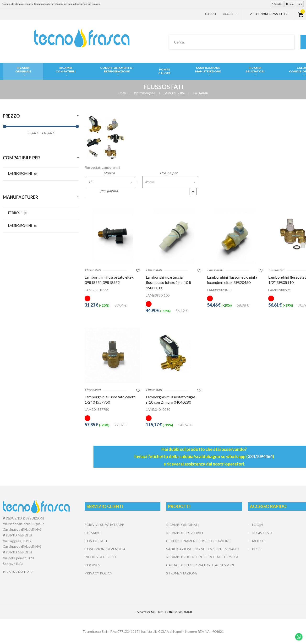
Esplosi (210, 14)
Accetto (278, 4)
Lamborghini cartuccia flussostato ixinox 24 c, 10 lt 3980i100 (169, 282)
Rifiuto (290, 4)
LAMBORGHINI (23, 173)
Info (300, 4)
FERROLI (18, 213)
